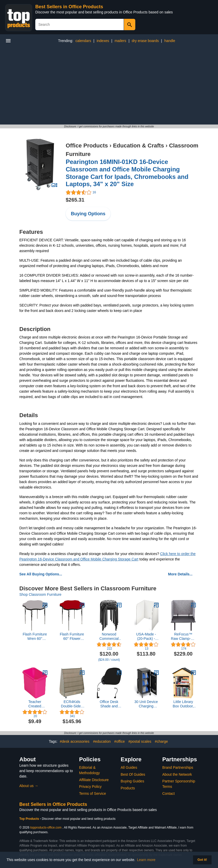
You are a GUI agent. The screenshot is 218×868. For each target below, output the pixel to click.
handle (170, 41)
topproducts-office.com (46, 828)
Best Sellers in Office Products (69, 7)
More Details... (180, 574)
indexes (103, 41)
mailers (120, 41)
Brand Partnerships (178, 767)
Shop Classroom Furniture (40, 594)
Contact (169, 793)
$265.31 (75, 200)
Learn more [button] (146, 860)
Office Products (87, 146)
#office (119, 741)
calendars (83, 41)
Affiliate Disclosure (94, 780)
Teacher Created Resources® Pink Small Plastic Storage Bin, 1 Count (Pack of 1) (35, 704)
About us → (29, 786)
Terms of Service (93, 793)
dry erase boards (145, 41)
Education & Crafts (138, 146)
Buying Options (88, 214)
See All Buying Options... (41, 574)
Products (128, 788)
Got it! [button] (202, 860)
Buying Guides (132, 781)
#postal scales (140, 741)
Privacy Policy (90, 787)
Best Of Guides (133, 774)
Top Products (30, 819)
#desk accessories (75, 741)
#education (102, 741)
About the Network (177, 774)
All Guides (129, 767)
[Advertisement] (109, 86)
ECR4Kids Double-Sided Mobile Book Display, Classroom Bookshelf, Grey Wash (72, 704)
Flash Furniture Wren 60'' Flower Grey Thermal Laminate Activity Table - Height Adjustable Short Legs (35, 636)
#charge (161, 741)
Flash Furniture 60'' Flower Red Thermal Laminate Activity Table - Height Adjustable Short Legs (72, 636)
